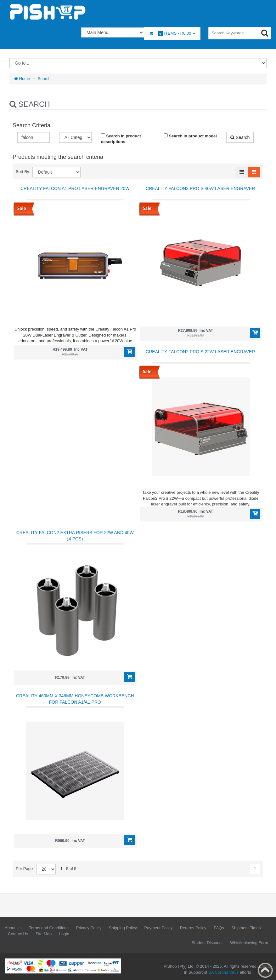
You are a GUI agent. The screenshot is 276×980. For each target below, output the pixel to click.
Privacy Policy (89, 928)
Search (44, 79)
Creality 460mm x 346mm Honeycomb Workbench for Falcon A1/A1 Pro (75, 699)
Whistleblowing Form (249, 943)
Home (22, 79)
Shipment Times (246, 928)
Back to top (265, 970)
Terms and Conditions (49, 928)
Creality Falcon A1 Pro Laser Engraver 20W (75, 188)
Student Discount (207, 943)
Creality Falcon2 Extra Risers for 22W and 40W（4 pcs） (75, 536)
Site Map (44, 934)
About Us (13, 928)
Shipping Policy (123, 928)
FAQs (219, 928)
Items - (172, 34)
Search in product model (190, 136)
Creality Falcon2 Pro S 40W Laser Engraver (200, 188)
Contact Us (18, 934)
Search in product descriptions (121, 139)
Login (64, 934)
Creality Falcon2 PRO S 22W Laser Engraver (200, 352)
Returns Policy (193, 928)
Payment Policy (159, 928)
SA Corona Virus (223, 972)
